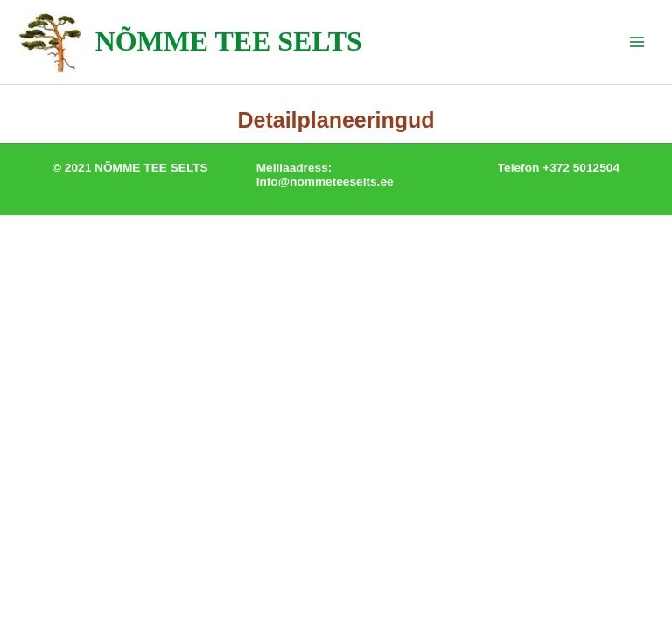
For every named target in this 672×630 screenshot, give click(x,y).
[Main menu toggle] (637, 42)
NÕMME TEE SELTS (229, 42)
